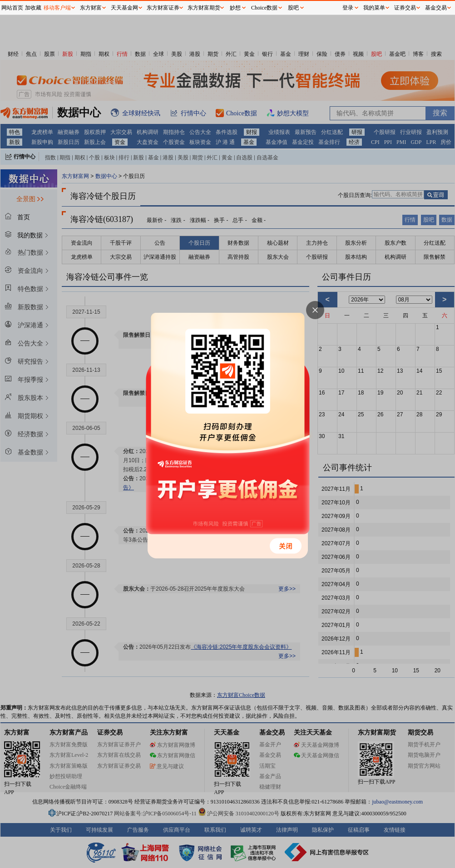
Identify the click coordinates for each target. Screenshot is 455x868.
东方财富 (91, 8)
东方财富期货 (204, 8)
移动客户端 (57, 8)
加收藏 (33, 8)
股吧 (293, 8)
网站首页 (12, 8)
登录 (348, 8)
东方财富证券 (163, 8)
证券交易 (405, 8)
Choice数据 (264, 8)
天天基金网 (124, 8)
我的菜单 (374, 8)
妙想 (235, 8)
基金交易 (436, 8)
